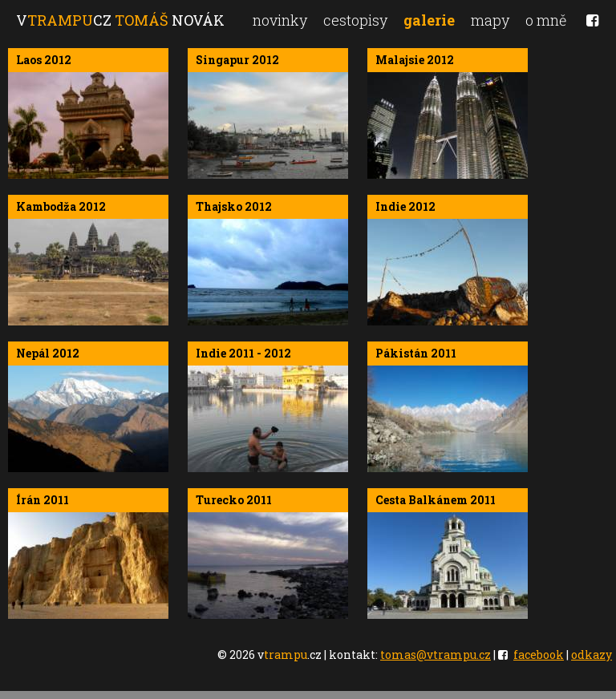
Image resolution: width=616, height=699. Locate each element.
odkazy (592, 655)
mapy (490, 20)
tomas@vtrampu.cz (436, 655)
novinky (280, 20)
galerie (429, 20)
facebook (539, 655)
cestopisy (355, 20)
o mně (546, 20)
